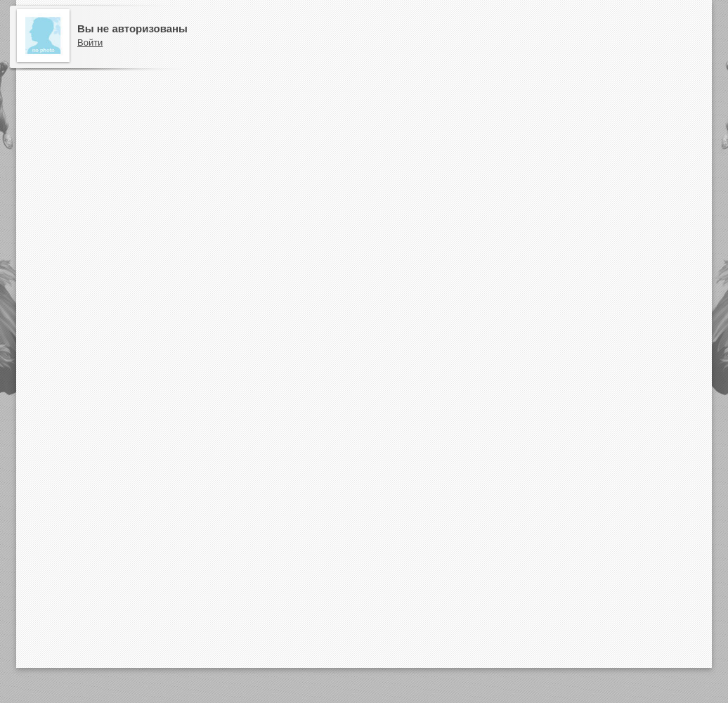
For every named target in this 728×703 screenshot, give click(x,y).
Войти (90, 43)
